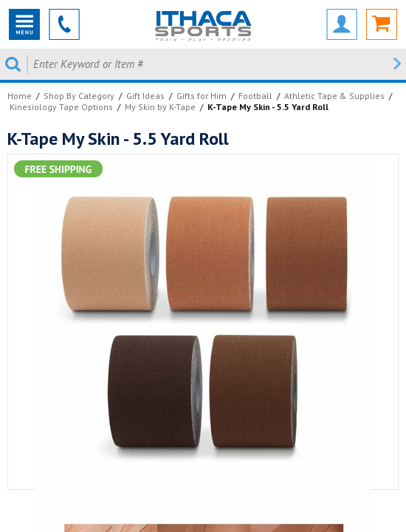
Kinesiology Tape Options (61, 107)
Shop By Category (79, 96)
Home (20, 96)
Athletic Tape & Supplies (334, 96)
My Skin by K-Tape (160, 107)
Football (255, 96)
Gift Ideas (145, 96)
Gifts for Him (202, 96)
